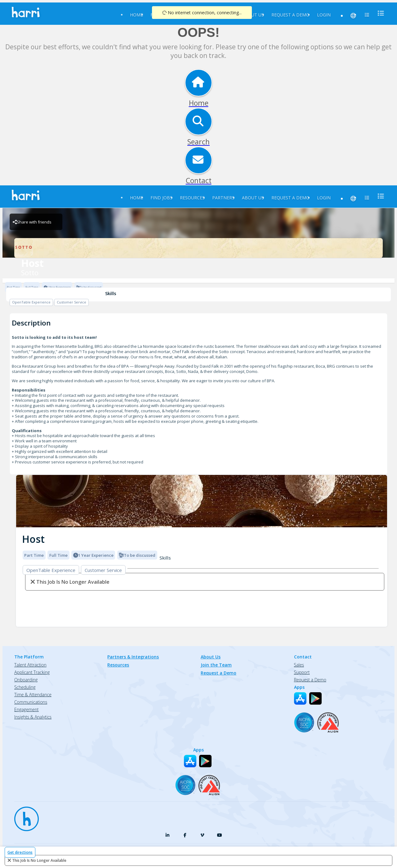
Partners (223, 198)
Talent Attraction (30, 665)
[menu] (379, 13)
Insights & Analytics (33, 717)
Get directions (20, 852)
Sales (299, 665)
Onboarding (26, 680)
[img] (202, 501)
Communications (31, 702)
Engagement (27, 709)
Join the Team (216, 665)
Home (136, 15)
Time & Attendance (33, 695)
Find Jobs (161, 198)
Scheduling (25, 687)
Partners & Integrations (133, 657)
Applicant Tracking (32, 672)
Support (302, 672)
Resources (192, 198)
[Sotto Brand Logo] (198, 248)
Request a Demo (290, 15)
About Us (253, 15)
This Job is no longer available (39, 860)
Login (324, 15)
